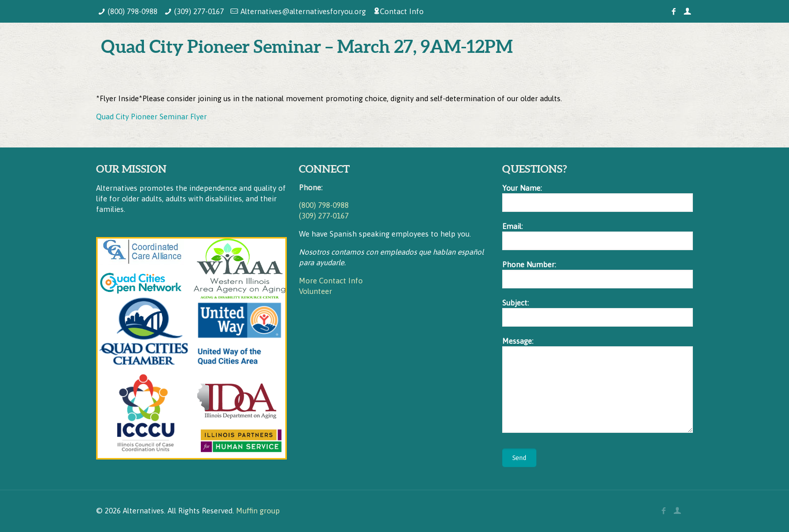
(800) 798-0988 (133, 11)
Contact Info (402, 11)
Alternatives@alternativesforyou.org (303, 11)
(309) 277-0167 (199, 11)
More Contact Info (331, 281)
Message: (598, 385)
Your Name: (598, 198)
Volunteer (315, 291)
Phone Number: (598, 274)
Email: (598, 236)
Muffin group (258, 511)
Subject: (598, 313)
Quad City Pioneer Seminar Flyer (151, 117)
